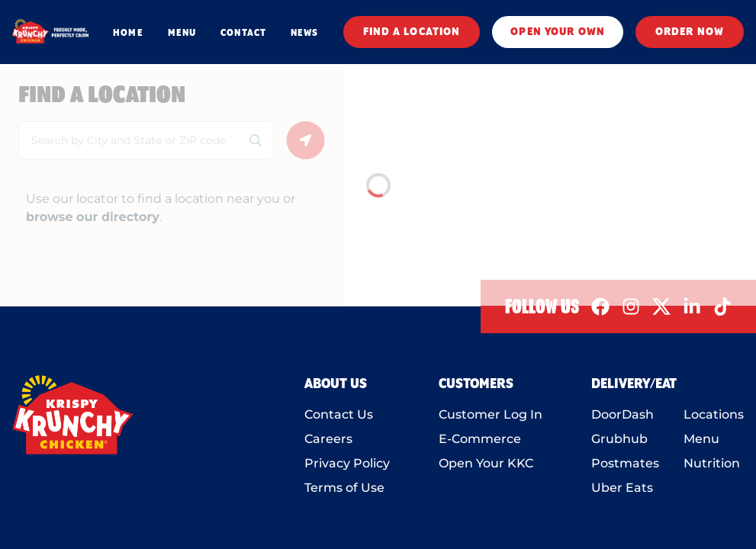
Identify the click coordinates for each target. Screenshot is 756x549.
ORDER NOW (690, 32)
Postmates (625, 463)
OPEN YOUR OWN (558, 32)
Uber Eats (622, 488)
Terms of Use (344, 488)
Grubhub (619, 439)
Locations (714, 414)
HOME (128, 33)
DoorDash (622, 414)
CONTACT (243, 33)
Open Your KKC (486, 463)
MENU (182, 33)
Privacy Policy (347, 463)
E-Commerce (480, 439)
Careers (328, 439)
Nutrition (712, 463)
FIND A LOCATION (412, 32)
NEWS (304, 33)
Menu (701, 439)
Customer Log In (491, 414)
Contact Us (339, 414)
